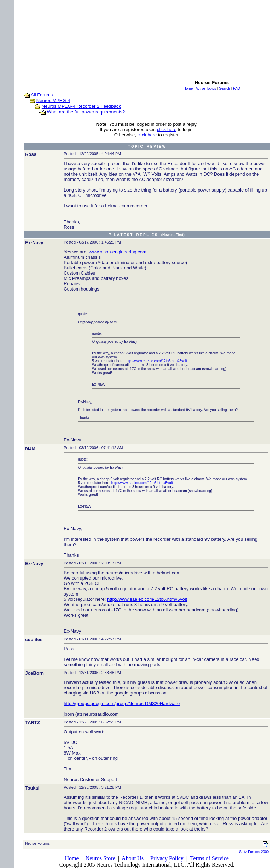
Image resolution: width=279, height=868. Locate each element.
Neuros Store (100, 858)
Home (72, 858)
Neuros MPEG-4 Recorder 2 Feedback (81, 106)
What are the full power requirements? (86, 112)
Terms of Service (210, 858)
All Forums (42, 95)
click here (167, 130)
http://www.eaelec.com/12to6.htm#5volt (156, 361)
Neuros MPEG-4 (53, 101)
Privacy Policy (167, 858)
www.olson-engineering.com (118, 252)
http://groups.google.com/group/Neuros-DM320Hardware (122, 703)
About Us (133, 858)
